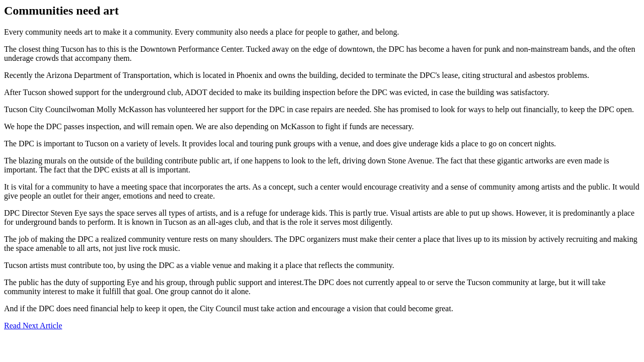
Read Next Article (33, 326)
